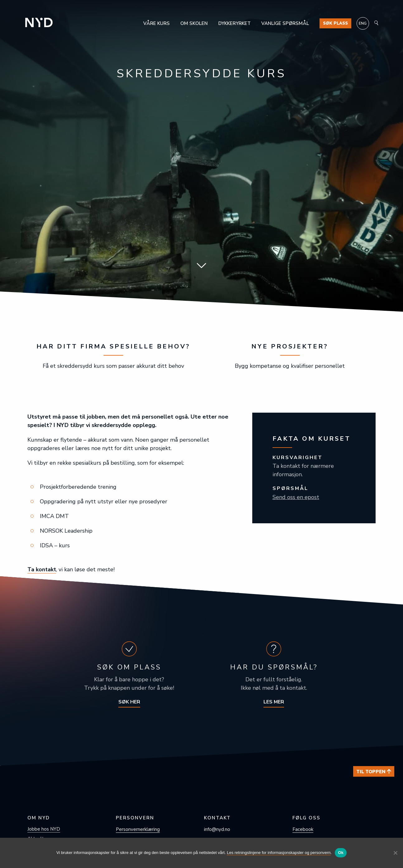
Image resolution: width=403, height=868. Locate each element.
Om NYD (39, 818)
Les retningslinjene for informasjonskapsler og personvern (279, 853)
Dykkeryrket (235, 23)
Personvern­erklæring (138, 829)
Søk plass (335, 23)
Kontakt (217, 818)
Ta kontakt (42, 569)
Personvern (135, 818)
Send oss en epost (296, 497)
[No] (395, 853)
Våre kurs (156, 23)
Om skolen (194, 23)
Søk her (129, 702)
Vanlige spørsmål (285, 23)
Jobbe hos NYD (44, 829)
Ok (341, 853)
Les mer (274, 702)
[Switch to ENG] (363, 23)
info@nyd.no (217, 829)
